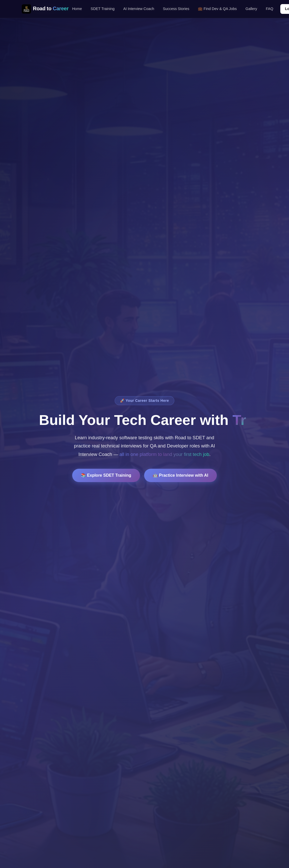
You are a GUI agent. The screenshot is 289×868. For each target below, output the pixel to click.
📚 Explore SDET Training (106, 475)
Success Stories (176, 9)
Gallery (251, 9)
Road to (45, 9)
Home (77, 9)
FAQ (270, 9)
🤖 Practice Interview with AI (181, 475)
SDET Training (103, 9)
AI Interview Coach (139, 9)
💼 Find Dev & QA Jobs (217, 9)
